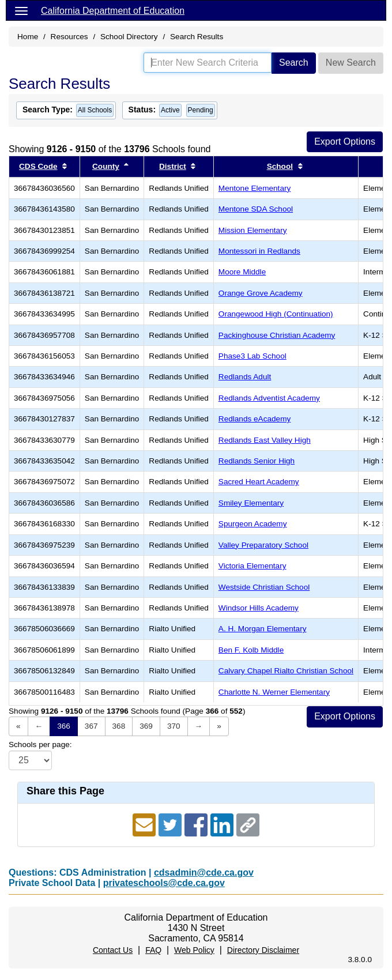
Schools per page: (40, 745)
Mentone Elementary (255, 188)
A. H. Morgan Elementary (263, 629)
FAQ (153, 950)
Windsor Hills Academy (259, 608)
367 (91, 726)
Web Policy (194, 950)
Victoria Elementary (252, 566)
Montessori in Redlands (259, 251)
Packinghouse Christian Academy (277, 335)
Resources (69, 37)
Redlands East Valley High (265, 440)
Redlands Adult (245, 377)
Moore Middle (242, 272)
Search (294, 63)
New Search (351, 63)
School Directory (129, 37)
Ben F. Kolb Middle (251, 650)
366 (64, 726)
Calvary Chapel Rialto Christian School (286, 671)
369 (146, 726)
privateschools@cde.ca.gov (164, 883)
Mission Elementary (253, 230)
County (106, 166)
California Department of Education (113, 11)
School (280, 166)
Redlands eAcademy (255, 419)
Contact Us (113, 950)
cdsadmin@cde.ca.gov (204, 872)
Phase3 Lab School (252, 356)
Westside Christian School (264, 587)
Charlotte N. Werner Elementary (274, 692)
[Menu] (21, 10)
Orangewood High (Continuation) (276, 314)
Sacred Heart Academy (259, 482)
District (173, 166)
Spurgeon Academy (253, 524)
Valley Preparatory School (263, 545)
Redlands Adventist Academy (269, 398)
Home (28, 37)
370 (174, 726)
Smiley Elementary (251, 503)
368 (119, 726)
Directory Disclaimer (263, 950)
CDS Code (38, 166)
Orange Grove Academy (261, 293)
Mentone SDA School (256, 209)
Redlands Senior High (257, 461)
